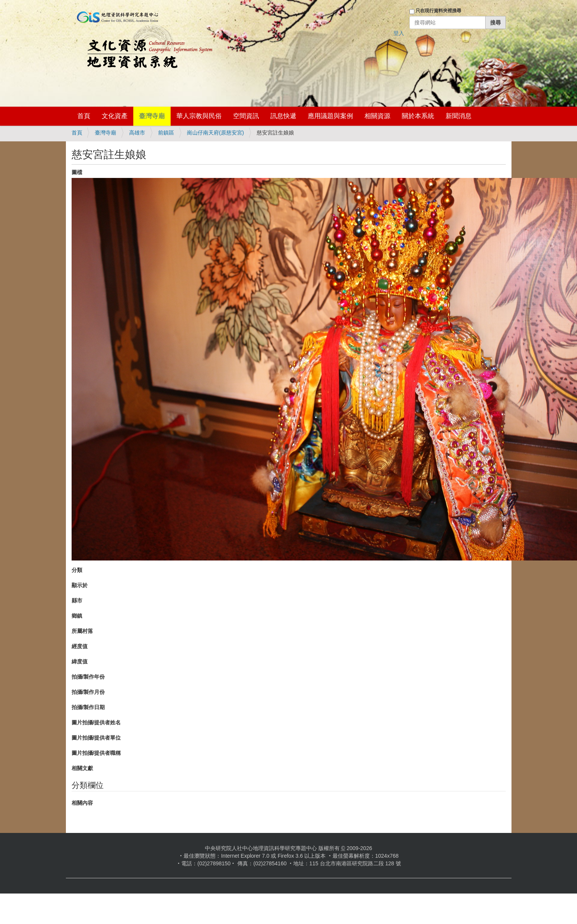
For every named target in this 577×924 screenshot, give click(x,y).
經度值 (80, 646)
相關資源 (377, 116)
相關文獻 (82, 768)
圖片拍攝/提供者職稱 (96, 753)
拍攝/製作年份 (88, 677)
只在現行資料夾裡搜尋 (438, 11)
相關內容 (82, 803)
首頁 (84, 116)
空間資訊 (246, 116)
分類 (77, 570)
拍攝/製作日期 (88, 707)
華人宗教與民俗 (199, 116)
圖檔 (77, 172)
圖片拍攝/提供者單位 (96, 738)
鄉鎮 (77, 616)
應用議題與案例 (330, 116)
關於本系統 (418, 116)
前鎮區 (166, 133)
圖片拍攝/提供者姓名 (96, 722)
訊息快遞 (283, 116)
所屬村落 (82, 631)
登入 (399, 33)
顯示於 (80, 585)
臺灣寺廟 (152, 116)
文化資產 (115, 116)
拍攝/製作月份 (88, 692)
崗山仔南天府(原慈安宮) (215, 133)
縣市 (77, 601)
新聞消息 (459, 116)
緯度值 (80, 661)
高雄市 (137, 133)
